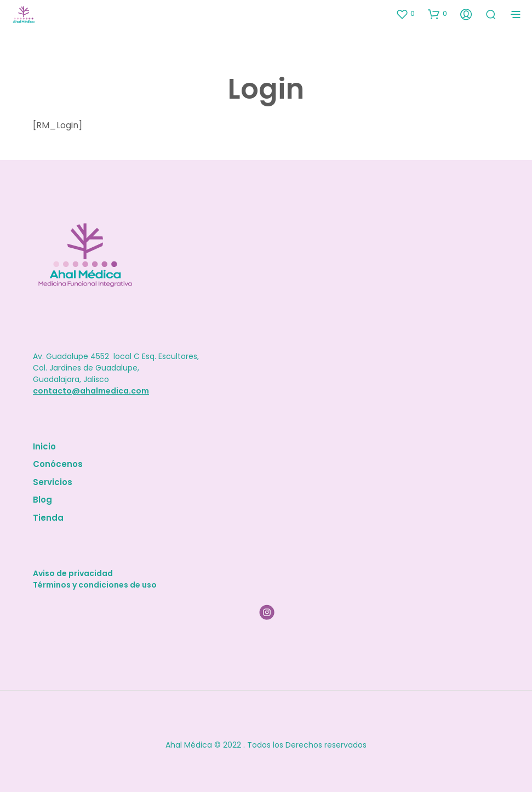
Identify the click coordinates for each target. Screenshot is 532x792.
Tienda (48, 518)
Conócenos (58, 464)
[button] (405, 14)
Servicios (53, 482)
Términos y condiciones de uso (95, 585)
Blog (42, 500)
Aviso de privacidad (73, 573)
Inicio (44, 446)
